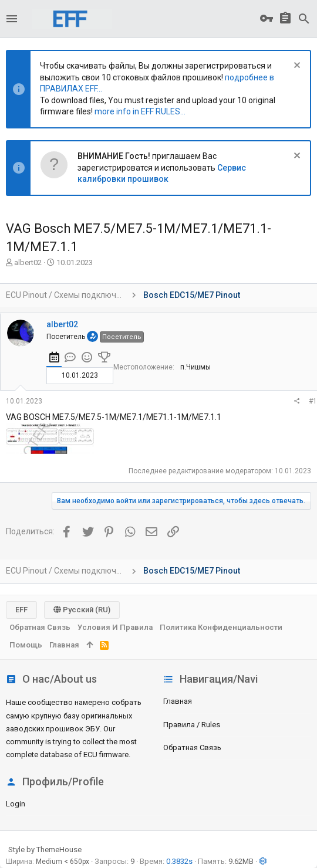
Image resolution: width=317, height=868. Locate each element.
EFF (21, 610)
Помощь (26, 645)
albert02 (28, 262)
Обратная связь (192, 747)
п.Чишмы (195, 367)
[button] (12, 19)
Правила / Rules (192, 725)
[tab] (54, 359)
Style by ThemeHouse (45, 850)
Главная (178, 701)
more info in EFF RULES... (140, 111)
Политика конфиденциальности (221, 627)
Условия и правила (115, 627)
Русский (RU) (82, 610)
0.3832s (179, 861)
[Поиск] (304, 19)
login (16, 804)
